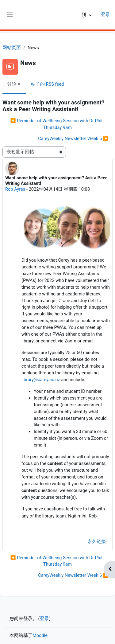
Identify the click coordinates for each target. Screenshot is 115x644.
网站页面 (12, 48)
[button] (87, 15)
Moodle (40, 635)
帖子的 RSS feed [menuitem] (47, 84)
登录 (105, 14)
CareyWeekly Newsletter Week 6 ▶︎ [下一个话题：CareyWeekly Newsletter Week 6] (73, 139)
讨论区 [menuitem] (14, 84)
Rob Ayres (15, 189)
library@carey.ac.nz (41, 380)
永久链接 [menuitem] (97, 541)
